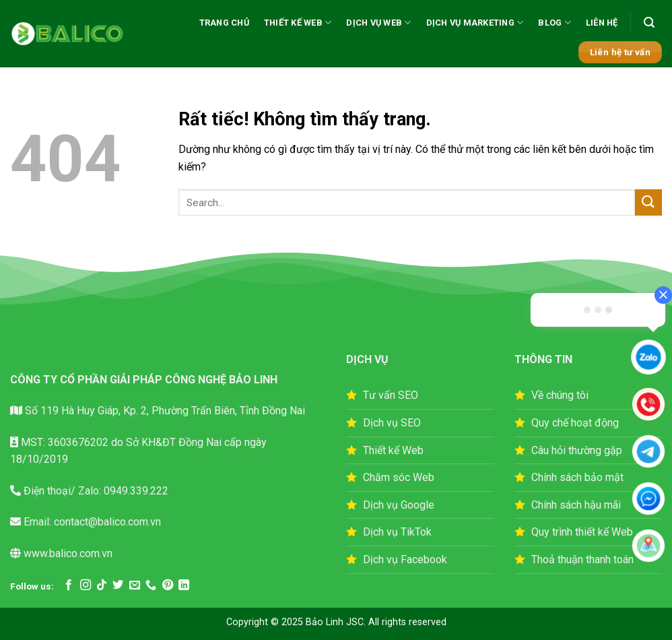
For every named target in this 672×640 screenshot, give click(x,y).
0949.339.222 (135, 491)
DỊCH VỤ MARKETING (475, 23)
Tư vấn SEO (391, 395)
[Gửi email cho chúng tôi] (135, 585)
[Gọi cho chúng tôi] (151, 585)
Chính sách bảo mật (577, 477)
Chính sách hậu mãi (576, 505)
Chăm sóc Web (399, 477)
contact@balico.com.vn (106, 522)
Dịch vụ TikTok (397, 532)
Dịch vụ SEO (392, 423)
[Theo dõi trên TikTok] (102, 585)
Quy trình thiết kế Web (582, 532)
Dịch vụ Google (399, 505)
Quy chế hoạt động (575, 423)
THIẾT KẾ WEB (298, 23)
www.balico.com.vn (68, 553)
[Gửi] (648, 202)
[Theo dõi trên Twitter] (118, 585)
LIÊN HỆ (602, 23)
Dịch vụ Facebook (405, 559)
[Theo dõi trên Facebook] (69, 585)
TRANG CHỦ (224, 23)
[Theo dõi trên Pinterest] (168, 585)
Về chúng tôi (560, 395)
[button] (649, 23)
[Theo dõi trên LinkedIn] (184, 585)
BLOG (554, 23)
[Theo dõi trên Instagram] (86, 585)
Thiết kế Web (393, 450)
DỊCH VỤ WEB (378, 23)
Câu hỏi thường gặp (577, 450)
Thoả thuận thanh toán (582, 559)
